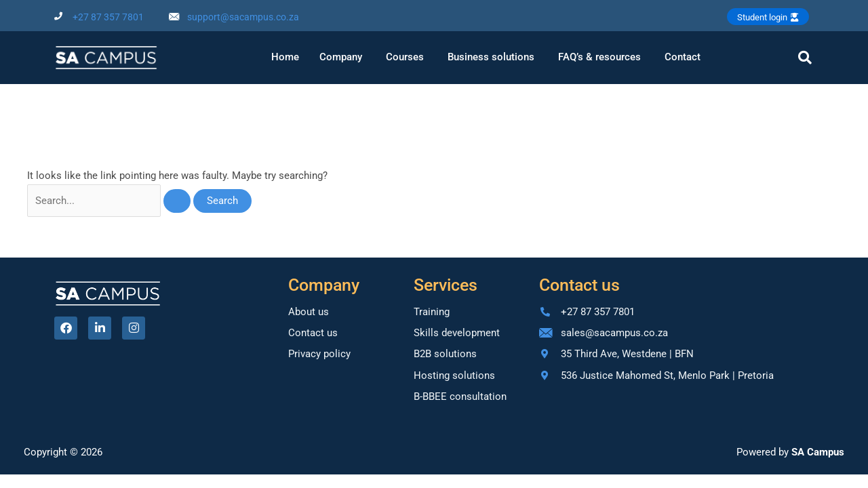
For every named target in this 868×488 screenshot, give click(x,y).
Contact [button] (683, 57)
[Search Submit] (178, 201)
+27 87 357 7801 (108, 17)
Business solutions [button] (491, 57)
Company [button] (341, 57)
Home (285, 57)
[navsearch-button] (805, 58)
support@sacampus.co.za (243, 17)
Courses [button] (405, 57)
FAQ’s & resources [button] (599, 57)
